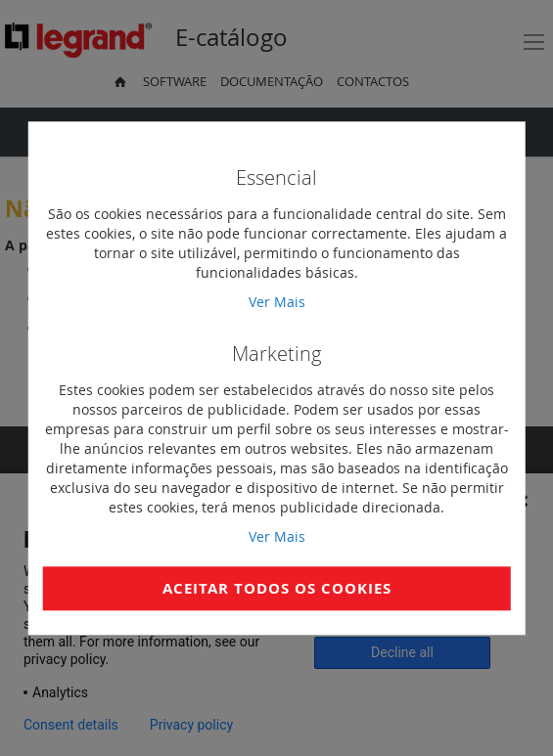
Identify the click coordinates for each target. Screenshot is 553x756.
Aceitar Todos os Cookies (277, 588)
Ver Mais (277, 302)
